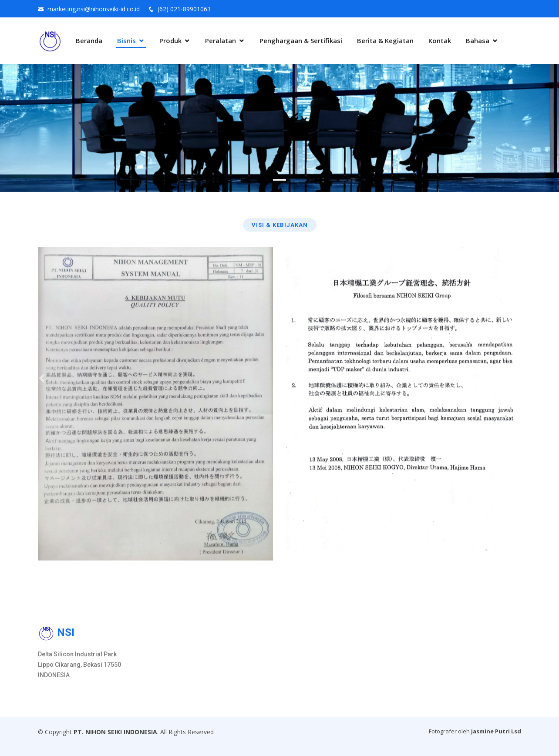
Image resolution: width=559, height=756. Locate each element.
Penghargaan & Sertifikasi (301, 40)
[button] (42, 378)
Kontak (440, 40)
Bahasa (478, 40)
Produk (170, 40)
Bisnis (126, 40)
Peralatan (221, 40)
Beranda (89, 40)
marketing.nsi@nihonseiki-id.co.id (94, 9)
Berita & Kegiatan (385, 40)
